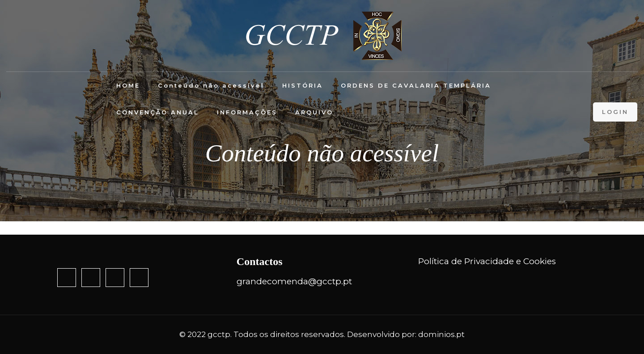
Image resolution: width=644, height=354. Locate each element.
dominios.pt (441, 334)
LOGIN (615, 112)
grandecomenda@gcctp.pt (294, 281)
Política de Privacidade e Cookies (487, 261)
